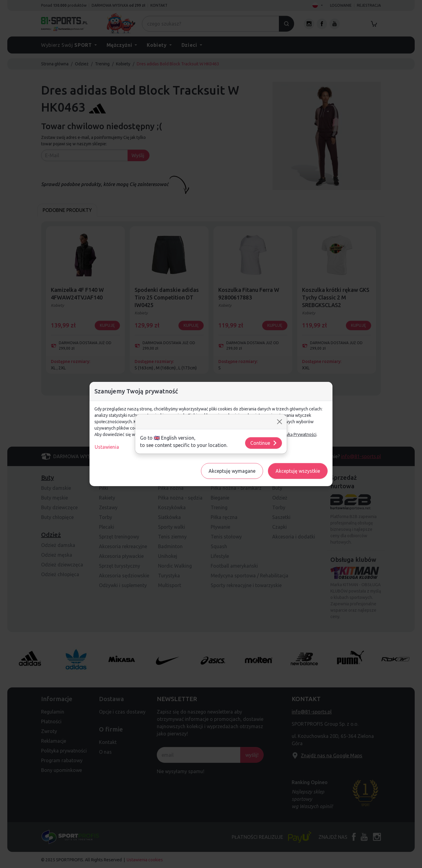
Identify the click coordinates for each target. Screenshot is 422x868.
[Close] (280, 422)
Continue (264, 443)
